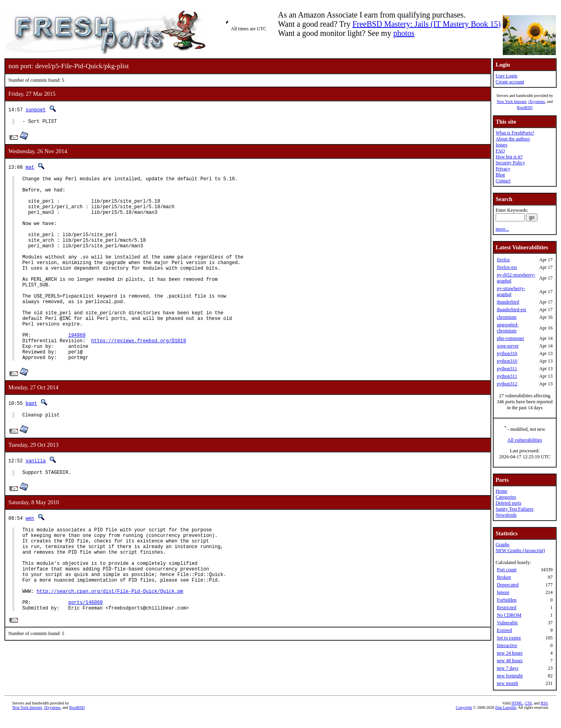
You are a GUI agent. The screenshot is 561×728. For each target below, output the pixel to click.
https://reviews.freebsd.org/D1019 (139, 378)
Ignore (503, 592)
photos (404, 33)
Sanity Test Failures (515, 509)
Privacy (503, 169)
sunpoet (35, 109)
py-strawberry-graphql (511, 291)
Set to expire (509, 638)
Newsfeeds (506, 515)
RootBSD (525, 108)
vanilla (35, 502)
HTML (517, 715)
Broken (504, 577)
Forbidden (507, 600)
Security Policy (510, 163)
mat (30, 168)
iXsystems (537, 102)
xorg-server (508, 346)
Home (501, 491)
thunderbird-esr (512, 310)
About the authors (513, 139)
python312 (507, 384)
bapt (31, 444)
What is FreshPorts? (515, 133)
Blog (500, 175)
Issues (501, 145)
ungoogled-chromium (508, 328)
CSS (528, 715)
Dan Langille (506, 719)
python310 (507, 353)
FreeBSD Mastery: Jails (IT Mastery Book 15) (427, 24)
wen (30, 561)
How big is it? (509, 157)
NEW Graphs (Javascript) (520, 550)
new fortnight (510, 676)
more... (502, 229)
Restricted (507, 608)
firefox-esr (507, 267)
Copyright (464, 719)
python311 (507, 369)
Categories (506, 497)
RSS (544, 715)
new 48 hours (510, 661)
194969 (77, 371)
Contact (503, 181)
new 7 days (508, 668)
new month (508, 683)
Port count (507, 570)
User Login (506, 76)
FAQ (500, 151)
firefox (503, 260)
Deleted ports (508, 503)
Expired (504, 630)
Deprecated (508, 585)
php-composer (511, 338)
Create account (510, 82)
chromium (507, 317)
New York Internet (512, 102)
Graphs (503, 545)
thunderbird (508, 302)
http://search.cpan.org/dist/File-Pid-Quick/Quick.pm (110, 648)
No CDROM (509, 615)
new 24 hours (510, 653)
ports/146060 (85, 662)
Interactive (507, 645)
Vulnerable (507, 623)
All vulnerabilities (525, 440)
